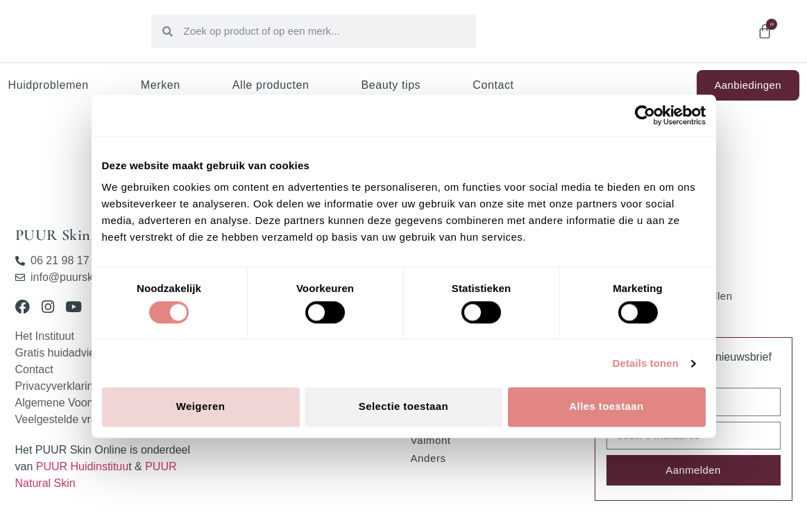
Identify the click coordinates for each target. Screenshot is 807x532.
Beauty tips (391, 85)
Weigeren (201, 407)
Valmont (431, 440)
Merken (161, 85)
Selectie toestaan (403, 407)
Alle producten (271, 85)
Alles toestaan (606, 407)
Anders (428, 458)
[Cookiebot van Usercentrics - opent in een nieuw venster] (645, 115)
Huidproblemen (49, 85)
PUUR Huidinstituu (82, 466)
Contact (493, 85)
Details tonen (646, 363)
